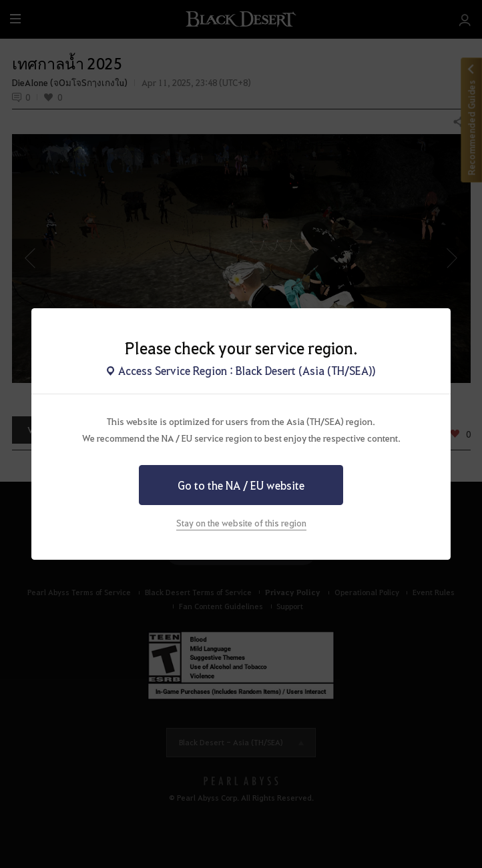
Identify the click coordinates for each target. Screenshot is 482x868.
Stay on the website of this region (241, 523)
